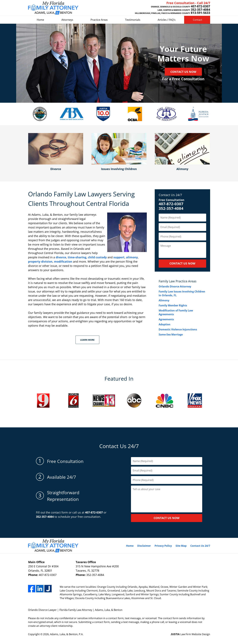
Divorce (56, 169)
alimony (132, 257)
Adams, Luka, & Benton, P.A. (67, 634)
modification (63, 261)
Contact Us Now (183, 72)
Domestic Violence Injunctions (178, 329)
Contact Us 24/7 (170, 195)
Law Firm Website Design (190, 634)
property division (40, 261)
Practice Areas (99, 20)
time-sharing (77, 257)
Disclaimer (144, 546)
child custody (97, 257)
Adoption (165, 324)
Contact (198, 20)
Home (40, 20)
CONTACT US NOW (182, 263)
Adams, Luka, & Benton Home (53, 8)
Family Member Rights (173, 305)
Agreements (166, 319)
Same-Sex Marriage (171, 334)
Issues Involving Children (119, 169)
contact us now (167, 518)
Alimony (182, 169)
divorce (61, 257)
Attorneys (67, 20)
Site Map (181, 546)
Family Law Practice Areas (178, 281)
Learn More (87, 340)
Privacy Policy (163, 546)
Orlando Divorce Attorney (175, 286)
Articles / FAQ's (167, 20)
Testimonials (133, 20)
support (119, 257)
